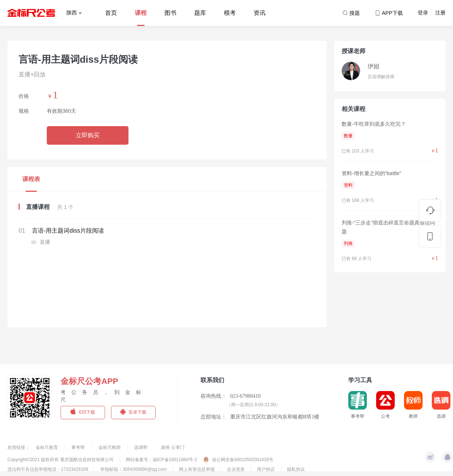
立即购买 (88, 135)
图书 (170, 13)
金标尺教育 (47, 447)
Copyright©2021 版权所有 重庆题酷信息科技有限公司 (61, 460)
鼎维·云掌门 (172, 447)
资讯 (260, 13)
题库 (200, 13)
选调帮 (141, 447)
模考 (230, 13)
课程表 (31, 179)
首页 (111, 13)
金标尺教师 (110, 447)
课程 (141, 13)
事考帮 (79, 447)
